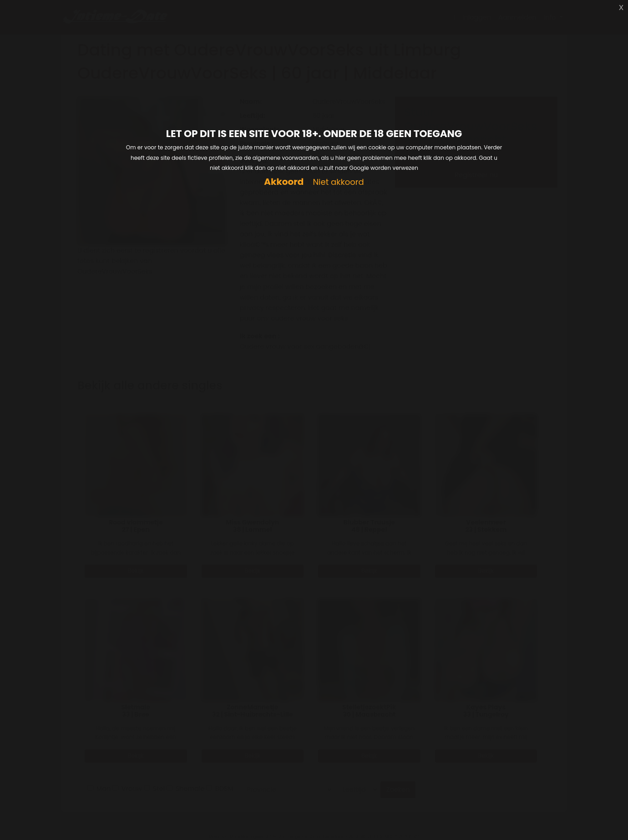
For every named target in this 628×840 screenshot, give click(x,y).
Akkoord (284, 182)
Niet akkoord (338, 182)
